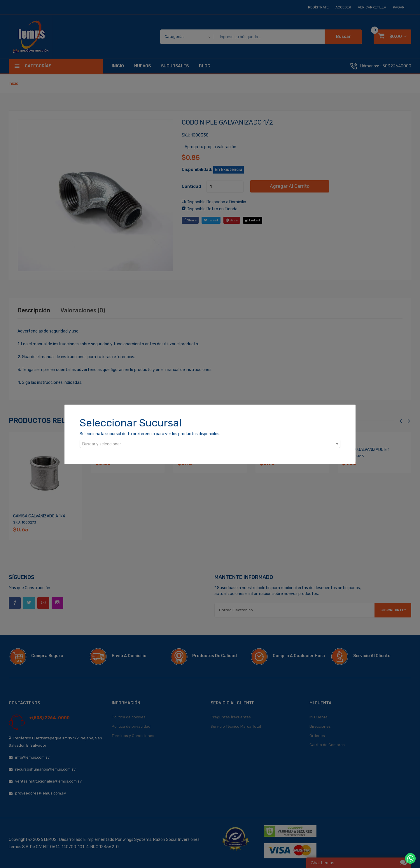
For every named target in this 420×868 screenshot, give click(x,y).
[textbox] (210, 444)
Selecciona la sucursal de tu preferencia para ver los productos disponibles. (150, 434)
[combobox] (210, 444)
